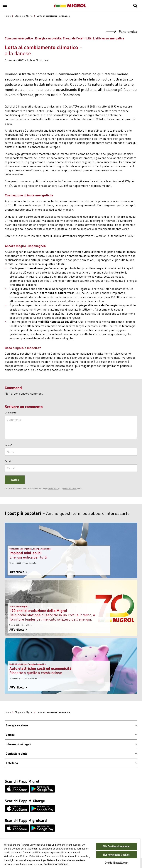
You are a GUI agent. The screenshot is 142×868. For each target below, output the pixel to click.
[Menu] (5, 6)
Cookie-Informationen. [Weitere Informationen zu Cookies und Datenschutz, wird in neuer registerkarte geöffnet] (56, 864)
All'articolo (18, 572)
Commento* (11, 413)
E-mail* (9, 461)
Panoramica (122, 32)
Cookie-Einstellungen (116, 863)
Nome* (9, 445)
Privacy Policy (54, 489)
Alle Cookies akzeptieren (116, 846)
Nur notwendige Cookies (116, 855)
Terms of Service (70, 489)
